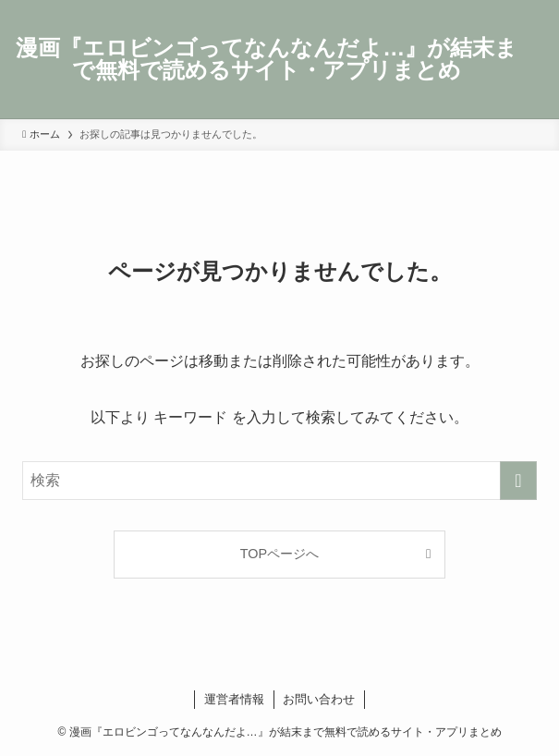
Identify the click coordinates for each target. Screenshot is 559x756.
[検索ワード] (279, 481)
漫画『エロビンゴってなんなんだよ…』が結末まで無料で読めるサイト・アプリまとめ (267, 59)
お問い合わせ (319, 699)
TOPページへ (279, 554)
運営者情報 (234, 699)
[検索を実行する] (518, 481)
